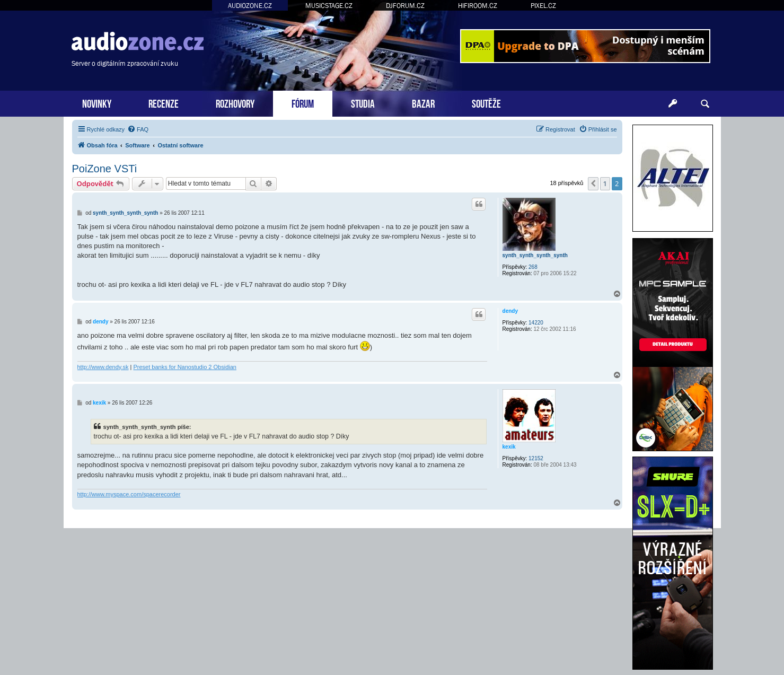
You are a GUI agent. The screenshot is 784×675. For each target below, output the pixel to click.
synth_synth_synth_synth (535, 255)
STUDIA (363, 103)
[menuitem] (138, 129)
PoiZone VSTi (105, 169)
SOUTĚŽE (486, 103)
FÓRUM (303, 103)
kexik (509, 447)
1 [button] (605, 183)
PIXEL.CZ (543, 6)
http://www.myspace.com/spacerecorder (129, 494)
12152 (536, 458)
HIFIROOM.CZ (478, 6)
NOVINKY (97, 103)
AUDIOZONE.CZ (250, 6)
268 (533, 267)
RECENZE (164, 103)
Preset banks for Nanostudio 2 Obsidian (185, 367)
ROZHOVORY (235, 103)
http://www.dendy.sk (103, 367)
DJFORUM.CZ (405, 6)
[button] (593, 183)
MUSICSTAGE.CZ (329, 6)
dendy (510, 311)
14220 (536, 323)
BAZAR (423, 103)
